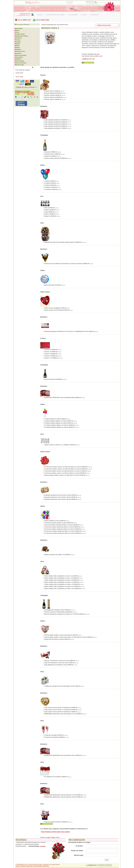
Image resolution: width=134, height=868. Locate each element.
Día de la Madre (19, 61)
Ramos (17, 30)
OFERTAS (18, 59)
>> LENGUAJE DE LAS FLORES (55, 15)
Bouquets (18, 49)
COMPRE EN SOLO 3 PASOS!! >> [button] (26, 87)
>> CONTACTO (94, 15)
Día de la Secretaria (20, 55)
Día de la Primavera (20, 63)
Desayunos (18, 38)
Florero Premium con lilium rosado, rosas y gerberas (56, 832)
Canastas (18, 42)
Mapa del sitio (46, 866)
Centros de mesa (20, 51)
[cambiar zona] (98, 56)
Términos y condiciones (21, 866)
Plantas (17, 48)
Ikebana (17, 44)
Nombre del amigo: (77, 851)
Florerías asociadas (38, 866)
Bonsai (17, 46)
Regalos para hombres (21, 36)
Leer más (43, 846)
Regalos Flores (55, 837)
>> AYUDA (84, 15)
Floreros (17, 40)
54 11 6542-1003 (41, 20)
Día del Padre (19, 57)
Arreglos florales (20, 34)
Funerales (18, 53)
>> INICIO (40, 15)
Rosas (17, 32)
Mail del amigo (79, 855)
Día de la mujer (19, 65)
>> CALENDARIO (73, 15)
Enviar (107, 860)
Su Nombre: (79, 846)
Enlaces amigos (30, 866)
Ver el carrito (19, 77)
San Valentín (19, 28)
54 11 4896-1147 (23, 20)
